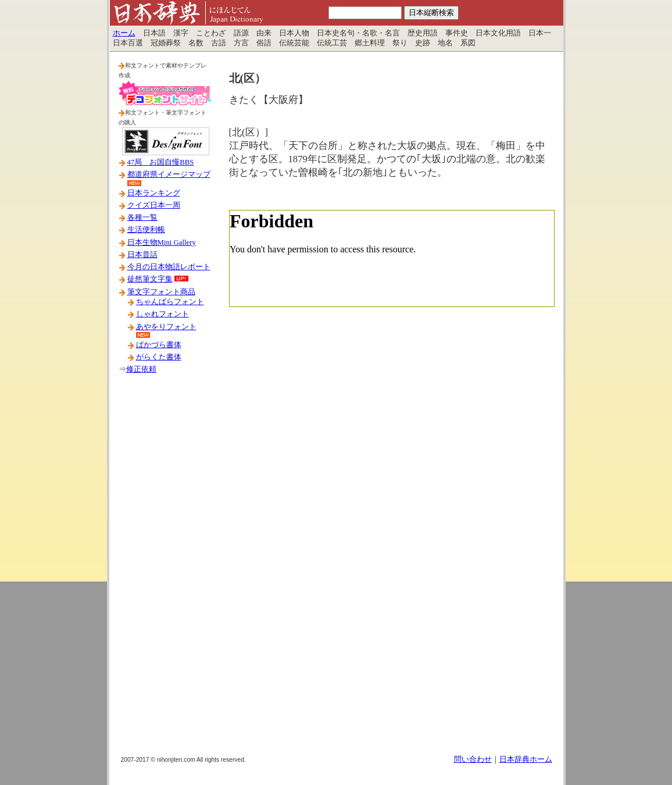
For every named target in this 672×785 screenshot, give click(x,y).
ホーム (124, 33)
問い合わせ (473, 759)
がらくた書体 (159, 357)
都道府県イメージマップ (169, 174)
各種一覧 (142, 217)
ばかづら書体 (159, 345)
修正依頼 (141, 369)
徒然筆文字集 (150, 279)
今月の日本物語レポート (169, 267)
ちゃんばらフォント (170, 302)
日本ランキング (154, 193)
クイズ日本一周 (154, 205)
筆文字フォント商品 (161, 292)
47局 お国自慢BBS (161, 162)
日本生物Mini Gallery (162, 242)
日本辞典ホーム (526, 759)
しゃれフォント (162, 314)
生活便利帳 (146, 230)
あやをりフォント (166, 327)
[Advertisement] (165, 569)
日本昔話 (142, 255)
